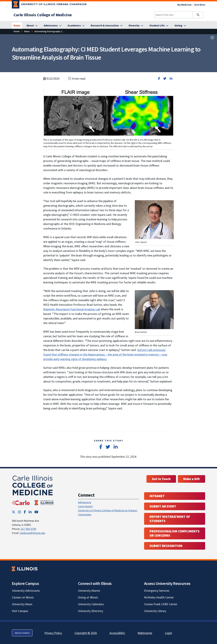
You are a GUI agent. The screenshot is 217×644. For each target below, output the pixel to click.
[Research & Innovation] (107, 26)
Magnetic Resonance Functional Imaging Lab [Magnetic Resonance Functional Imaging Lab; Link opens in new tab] (72, 309)
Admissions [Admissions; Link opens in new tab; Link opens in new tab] (85, 502)
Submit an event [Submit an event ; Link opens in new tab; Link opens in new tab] (163, 506)
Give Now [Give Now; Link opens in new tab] (200, 5)
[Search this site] (174, 15)
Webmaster (145, 633)
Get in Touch (161, 479)
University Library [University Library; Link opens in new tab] (155, 611)
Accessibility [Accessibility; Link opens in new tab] (117, 633)
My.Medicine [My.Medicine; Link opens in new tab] (184, 5)
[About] (32, 26)
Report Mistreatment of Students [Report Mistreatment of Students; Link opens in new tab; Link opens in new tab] (170, 519)
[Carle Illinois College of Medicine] (43, 15)
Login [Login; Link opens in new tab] (169, 633)
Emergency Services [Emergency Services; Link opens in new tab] (157, 591)
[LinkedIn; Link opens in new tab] (30, 512)
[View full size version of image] (212, 38)
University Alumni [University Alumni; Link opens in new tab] (89, 591)
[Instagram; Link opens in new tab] (19, 512)
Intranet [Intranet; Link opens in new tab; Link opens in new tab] (157, 496)
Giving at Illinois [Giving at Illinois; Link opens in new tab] (88, 597)
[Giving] (180, 26)
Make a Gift (191, 479)
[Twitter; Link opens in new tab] (14, 512)
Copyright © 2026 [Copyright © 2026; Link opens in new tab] (86, 633)
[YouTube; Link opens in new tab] (36, 512)
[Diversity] (136, 26)
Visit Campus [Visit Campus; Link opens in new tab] (20, 611)
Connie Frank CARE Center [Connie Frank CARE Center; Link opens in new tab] (161, 604)
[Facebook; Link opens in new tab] (25, 512)
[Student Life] (159, 26)
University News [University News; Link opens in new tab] (22, 604)
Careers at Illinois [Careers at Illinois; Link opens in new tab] (23, 597)
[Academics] (76, 26)
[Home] (17, 31)
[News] (17, 26)
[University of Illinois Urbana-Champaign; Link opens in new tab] (49, 5)
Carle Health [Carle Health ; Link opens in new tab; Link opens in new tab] (85, 506)
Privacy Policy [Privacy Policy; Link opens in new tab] (53, 633)
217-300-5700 (28, 529)
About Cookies (22, 633)
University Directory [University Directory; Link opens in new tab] (91, 611)
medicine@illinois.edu (32, 533)
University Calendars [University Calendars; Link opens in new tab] (91, 604)
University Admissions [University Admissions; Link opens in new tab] (26, 591)
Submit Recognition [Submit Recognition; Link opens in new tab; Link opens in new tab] (166, 546)
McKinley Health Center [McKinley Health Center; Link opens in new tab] (159, 597)
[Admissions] (53, 26)
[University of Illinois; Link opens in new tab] (25, 569)
